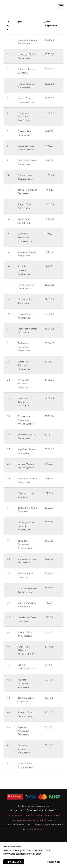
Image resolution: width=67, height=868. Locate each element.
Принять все (14, 862)
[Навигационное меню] (61, 6)
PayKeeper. (38, 829)
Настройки (54, 862)
